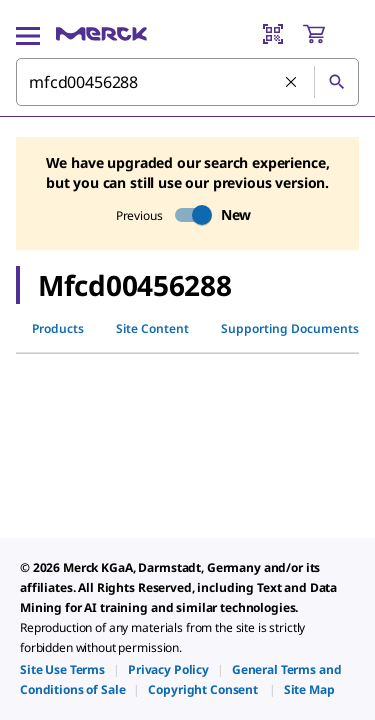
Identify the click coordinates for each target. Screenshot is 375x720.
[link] (62, 669)
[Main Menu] (28, 34)
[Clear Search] (292, 83)
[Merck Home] (101, 34)
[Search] (336, 82)
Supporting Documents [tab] (290, 328)
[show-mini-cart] (330, 34)
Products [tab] (58, 328)
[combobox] (187, 82)
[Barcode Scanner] (273, 34)
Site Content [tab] (152, 328)
